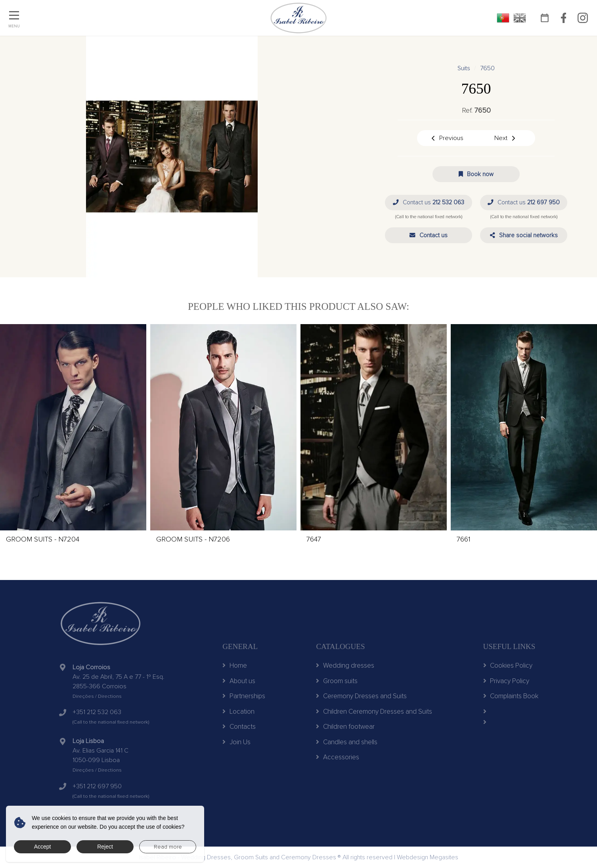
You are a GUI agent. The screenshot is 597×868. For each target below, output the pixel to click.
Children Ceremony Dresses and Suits (374, 711)
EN (520, 18)
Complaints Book (511, 696)
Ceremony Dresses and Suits (361, 696)
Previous (447, 138)
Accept (43, 847)
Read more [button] (168, 847)
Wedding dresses (345, 665)
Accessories (338, 757)
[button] (429, 235)
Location (238, 711)
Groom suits (337, 681)
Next (505, 138)
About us (239, 681)
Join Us (236, 742)
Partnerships (244, 696)
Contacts (239, 727)
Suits (464, 68)
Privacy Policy (506, 681)
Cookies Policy (508, 665)
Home (235, 665)
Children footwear (345, 727)
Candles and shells (347, 742)
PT (503, 18)
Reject (105, 847)
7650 (487, 68)
